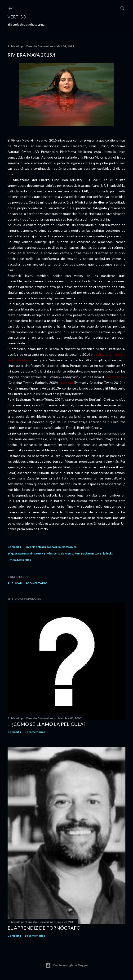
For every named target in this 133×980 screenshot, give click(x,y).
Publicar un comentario (27, 583)
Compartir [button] (14, 547)
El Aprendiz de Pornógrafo (44, 928)
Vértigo (17, 17)
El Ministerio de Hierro (59, 553)
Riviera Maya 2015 (19, 560)
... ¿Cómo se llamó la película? (46, 724)
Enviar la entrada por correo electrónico (51, 547)
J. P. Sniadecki (104, 553)
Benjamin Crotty (32, 553)
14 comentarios (35, 936)
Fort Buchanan (84, 553)
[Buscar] (123, 7)
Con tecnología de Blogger (67, 965)
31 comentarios (35, 732)
